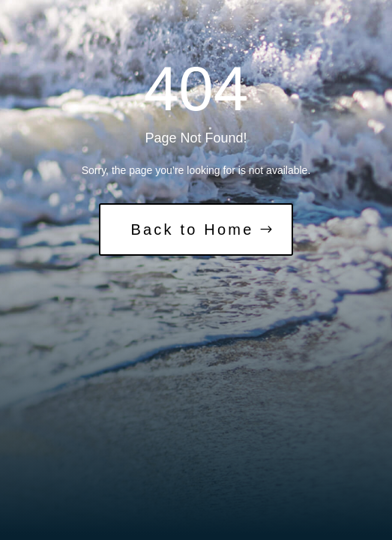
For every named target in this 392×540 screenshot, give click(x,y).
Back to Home (192, 229)
